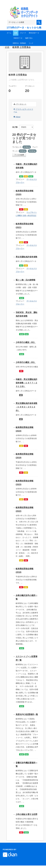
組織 (16, 33)
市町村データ (18, 38)
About (17, 117)
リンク (31, 43)
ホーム (9, 33)
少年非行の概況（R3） (26, 362)
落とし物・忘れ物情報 (26, 280)
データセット (20, 104)
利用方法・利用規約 (19, 43)
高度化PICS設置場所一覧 (27, 714)
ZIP (21, 395)
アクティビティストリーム (23, 110)
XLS (21, 176)
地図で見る (29, 38)
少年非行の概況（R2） (26, 342)
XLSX (31, 176)
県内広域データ (34, 33)
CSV (26, 176)
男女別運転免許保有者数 (26, 257)
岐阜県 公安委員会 (22, 47)
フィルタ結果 (19, 155)
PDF (21, 209)
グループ (23, 33)
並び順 (15, 127)
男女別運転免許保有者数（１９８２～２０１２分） (26, 407)
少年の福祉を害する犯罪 (26, 814)
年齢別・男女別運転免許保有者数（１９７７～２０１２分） (26, 383)
